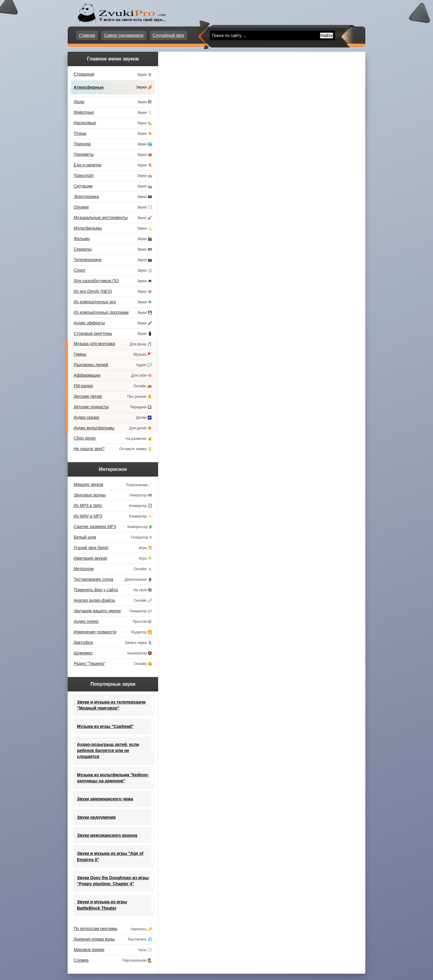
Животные (113, 113)
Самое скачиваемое (124, 35)
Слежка (113, 961)
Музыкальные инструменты (113, 218)
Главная (87, 35)
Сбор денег (113, 439)
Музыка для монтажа (113, 344)
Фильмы (113, 239)
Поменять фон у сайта (113, 590)
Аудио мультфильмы (113, 428)
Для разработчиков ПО (113, 281)
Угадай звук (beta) (113, 548)
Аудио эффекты (113, 323)
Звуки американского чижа (105, 799)
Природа (113, 144)
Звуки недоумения (96, 817)
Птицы (113, 134)
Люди (113, 102)
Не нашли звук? (113, 449)
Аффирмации (113, 376)
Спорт (113, 271)
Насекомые (113, 123)
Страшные (113, 75)
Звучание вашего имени (113, 611)
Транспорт (113, 176)
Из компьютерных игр (113, 302)
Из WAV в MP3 (113, 516)
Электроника (113, 197)
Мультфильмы (113, 229)
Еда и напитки (113, 165)
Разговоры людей (113, 365)
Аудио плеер (113, 622)
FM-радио (113, 386)
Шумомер (113, 653)
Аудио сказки (113, 418)
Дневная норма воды (113, 940)
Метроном (113, 569)
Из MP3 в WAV (113, 506)
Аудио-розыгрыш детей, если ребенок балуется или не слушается (108, 751)
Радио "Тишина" (113, 664)
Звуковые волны (113, 495)
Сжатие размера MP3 (113, 527)
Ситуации (113, 186)
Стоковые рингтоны (113, 334)
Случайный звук (168, 35)
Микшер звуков (113, 485)
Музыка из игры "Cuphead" (105, 726)
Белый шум (113, 538)
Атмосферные (113, 87)
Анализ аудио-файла (113, 601)
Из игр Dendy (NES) (113, 292)
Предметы (113, 155)
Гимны (113, 355)
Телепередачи (113, 260)
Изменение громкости (113, 632)
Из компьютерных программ (113, 313)
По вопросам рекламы (113, 929)
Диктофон (113, 643)
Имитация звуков (113, 559)
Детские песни (113, 397)
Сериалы (113, 250)
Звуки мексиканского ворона (107, 835)
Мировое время (113, 950)
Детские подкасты (113, 407)
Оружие (113, 207)
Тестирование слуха (113, 580)
